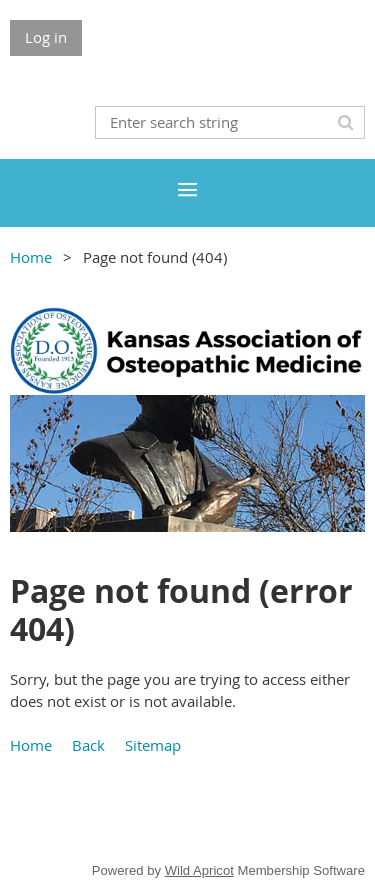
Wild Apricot (199, 870)
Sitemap (153, 745)
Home (31, 257)
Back (88, 745)
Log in (46, 37)
